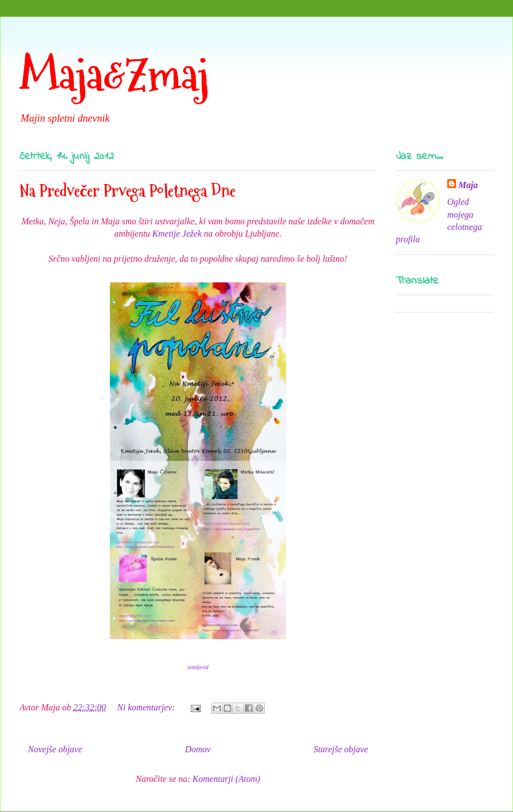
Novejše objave (55, 749)
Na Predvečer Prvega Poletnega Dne (127, 191)
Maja (468, 185)
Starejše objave (341, 749)
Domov (198, 749)
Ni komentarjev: (147, 707)
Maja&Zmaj (114, 75)
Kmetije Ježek (177, 234)
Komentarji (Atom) (226, 779)
